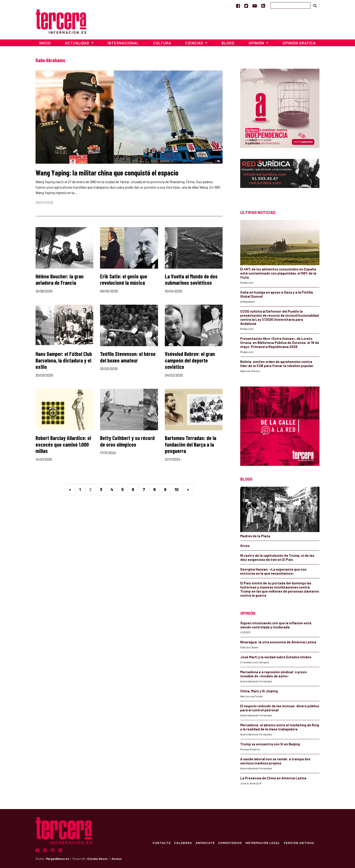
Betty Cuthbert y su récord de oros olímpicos (127, 441)
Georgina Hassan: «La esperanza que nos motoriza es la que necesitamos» (273, 571)
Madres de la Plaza (255, 536)
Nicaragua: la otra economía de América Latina (278, 642)
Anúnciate (205, 843)
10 (177, 489)
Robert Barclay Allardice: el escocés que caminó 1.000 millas (63, 444)
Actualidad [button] (77, 43)
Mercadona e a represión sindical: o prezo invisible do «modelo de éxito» (273, 674)
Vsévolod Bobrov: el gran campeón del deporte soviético (190, 360)
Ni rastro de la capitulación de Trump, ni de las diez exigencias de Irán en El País (277, 557)
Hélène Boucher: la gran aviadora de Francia (60, 280)
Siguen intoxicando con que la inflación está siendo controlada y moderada (276, 625)
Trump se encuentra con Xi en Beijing (270, 744)
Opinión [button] (257, 43)
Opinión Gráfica (299, 43)
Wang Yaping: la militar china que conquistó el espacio (107, 173)
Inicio (45, 43)
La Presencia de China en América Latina (273, 778)
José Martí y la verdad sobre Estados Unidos (276, 657)
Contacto (161, 843)
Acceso (117, 859)
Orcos (245, 546)
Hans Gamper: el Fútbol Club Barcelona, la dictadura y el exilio (64, 360)
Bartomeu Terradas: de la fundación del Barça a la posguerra (191, 444)
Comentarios (230, 843)
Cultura (162, 43)
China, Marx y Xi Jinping (259, 691)
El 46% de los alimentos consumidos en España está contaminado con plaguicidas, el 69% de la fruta (278, 273)
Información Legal (263, 843)
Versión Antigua (299, 843)
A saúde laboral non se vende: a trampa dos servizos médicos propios (275, 761)
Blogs (228, 43)
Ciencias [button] (195, 43)
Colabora (182, 843)
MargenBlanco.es (58, 859)
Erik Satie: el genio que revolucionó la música (124, 280)
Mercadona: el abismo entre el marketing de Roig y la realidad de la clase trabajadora (280, 727)
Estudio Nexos (97, 859)
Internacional (123, 43)
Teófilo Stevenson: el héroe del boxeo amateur (128, 357)
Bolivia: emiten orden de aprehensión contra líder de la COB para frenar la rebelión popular (277, 364)
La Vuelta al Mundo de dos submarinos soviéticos (191, 280)
